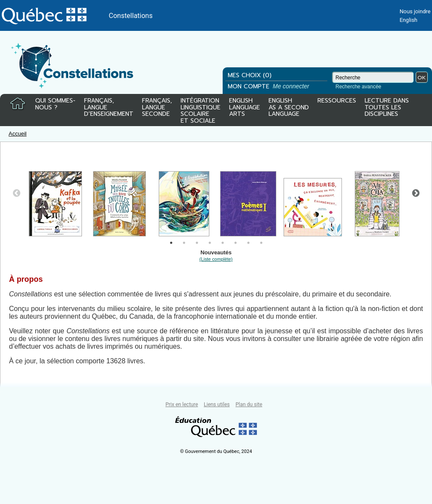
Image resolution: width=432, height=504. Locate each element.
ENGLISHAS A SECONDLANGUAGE (289, 108)
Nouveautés (216, 255)
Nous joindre (415, 11)
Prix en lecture (182, 404)
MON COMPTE (269, 86)
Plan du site (249, 404)
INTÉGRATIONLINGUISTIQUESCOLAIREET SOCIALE (201, 109)
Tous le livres (1, 392)
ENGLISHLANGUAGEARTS (245, 108)
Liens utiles (217, 404)
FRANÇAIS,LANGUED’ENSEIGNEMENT (109, 108)
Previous (17, 193)
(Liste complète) (216, 259)
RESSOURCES (337, 101)
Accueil (18, 134)
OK (422, 77)
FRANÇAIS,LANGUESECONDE (157, 108)
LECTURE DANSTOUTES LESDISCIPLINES (387, 108)
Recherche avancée (358, 87)
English (408, 20)
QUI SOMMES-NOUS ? (55, 104)
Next (416, 193)
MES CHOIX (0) (250, 75)
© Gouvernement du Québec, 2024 (216, 451)
